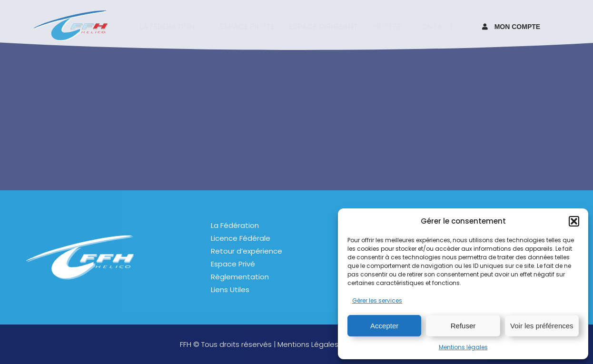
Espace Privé (233, 264)
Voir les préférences (542, 326)
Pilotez (387, 26)
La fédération (171, 26)
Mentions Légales (308, 344)
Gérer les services (377, 300)
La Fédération (235, 225)
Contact (434, 26)
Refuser (463, 326)
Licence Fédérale (241, 238)
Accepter (384, 326)
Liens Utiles (230, 290)
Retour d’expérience (247, 251)
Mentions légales (463, 347)
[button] (574, 221)
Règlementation (240, 277)
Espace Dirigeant (323, 26)
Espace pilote (247, 26)
